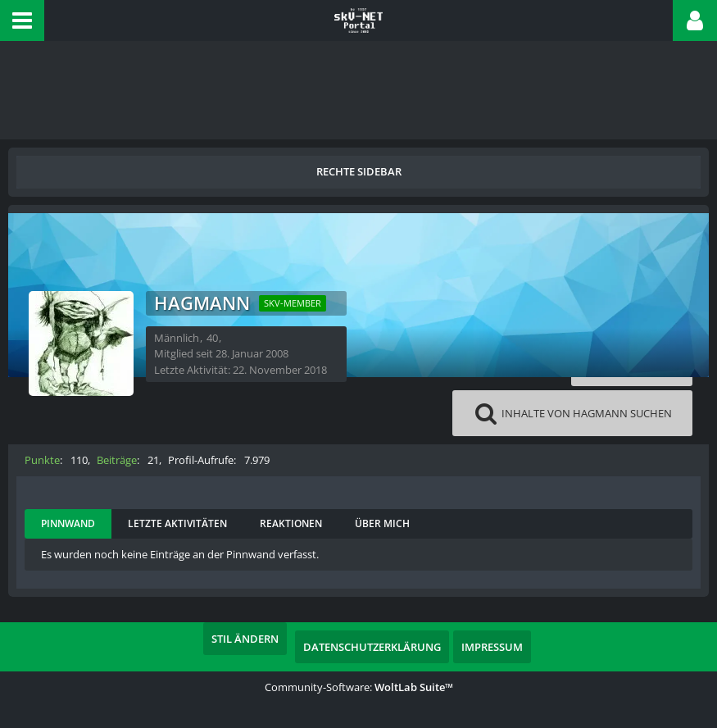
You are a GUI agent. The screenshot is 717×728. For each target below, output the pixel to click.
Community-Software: (359, 687)
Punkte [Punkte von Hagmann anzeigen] (42, 460)
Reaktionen (291, 523)
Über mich (382, 523)
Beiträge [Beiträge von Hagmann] (117, 460)
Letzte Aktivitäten (177, 523)
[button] (22, 20)
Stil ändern (245, 639)
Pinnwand (68, 523)
